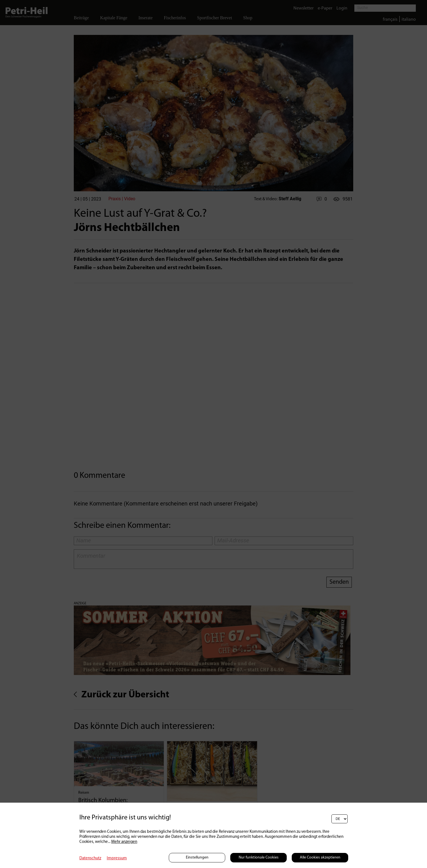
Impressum (117, 858)
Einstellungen (197, 858)
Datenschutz (90, 858)
